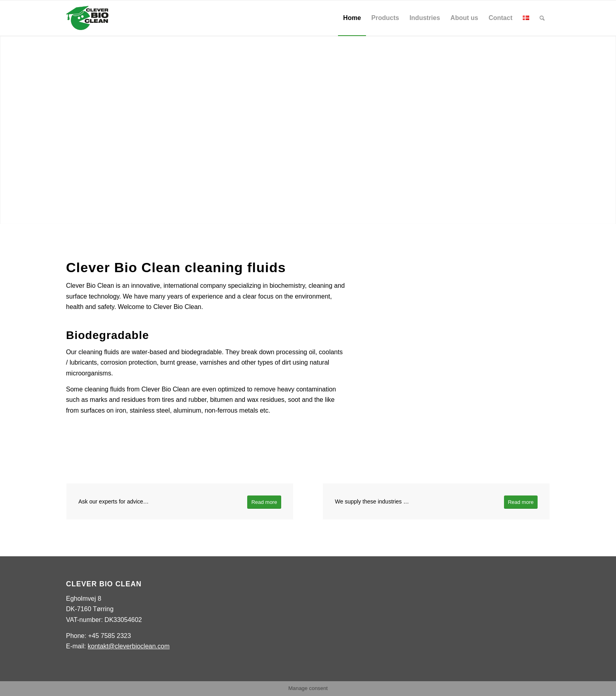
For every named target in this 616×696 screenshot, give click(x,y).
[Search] (542, 18)
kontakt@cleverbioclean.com (129, 646)
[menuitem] (352, 18)
